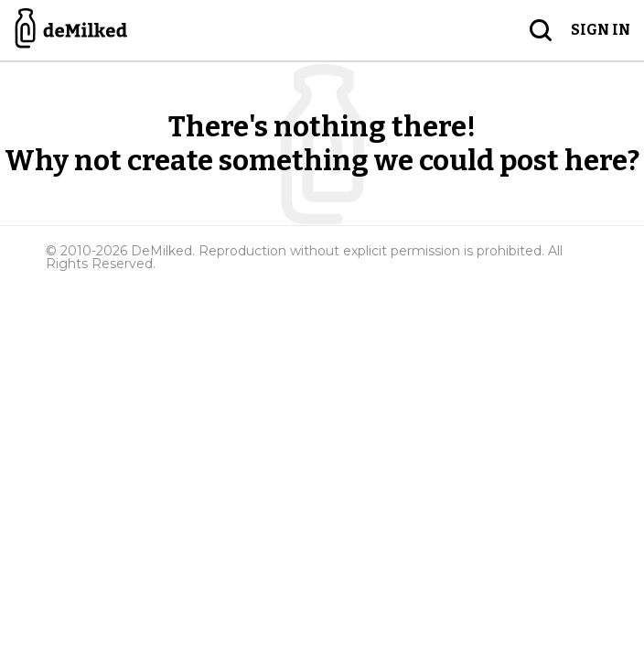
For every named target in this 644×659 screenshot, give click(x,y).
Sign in (601, 30)
